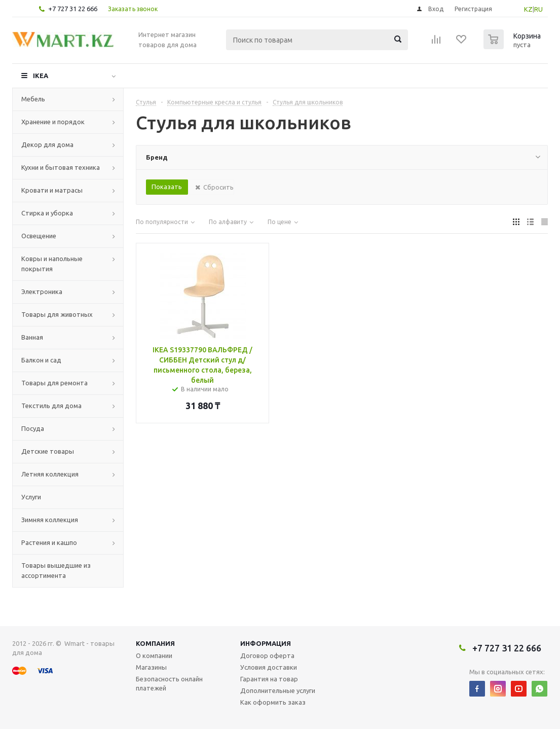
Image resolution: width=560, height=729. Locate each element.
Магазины (151, 667)
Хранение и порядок (53, 122)
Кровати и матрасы (52, 190)
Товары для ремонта (54, 383)
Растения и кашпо (49, 542)
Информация (266, 643)
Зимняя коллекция (50, 520)
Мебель (33, 99)
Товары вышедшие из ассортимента (56, 570)
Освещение (39, 236)
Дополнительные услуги (278, 690)
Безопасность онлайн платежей (169, 683)
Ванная (32, 337)
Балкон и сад (41, 360)
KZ (528, 9)
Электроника (42, 291)
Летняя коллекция (50, 474)
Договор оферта (267, 655)
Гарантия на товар (269, 679)
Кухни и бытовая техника (61, 167)
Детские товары (48, 451)
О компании (154, 655)
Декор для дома (47, 144)
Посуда (33, 428)
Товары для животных (57, 314)
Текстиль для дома (51, 406)
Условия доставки (269, 667)
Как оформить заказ (273, 702)
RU (538, 9)
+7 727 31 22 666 (73, 9)
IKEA (41, 76)
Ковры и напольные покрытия (52, 264)
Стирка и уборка (47, 213)
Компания (155, 643)
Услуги (31, 497)
